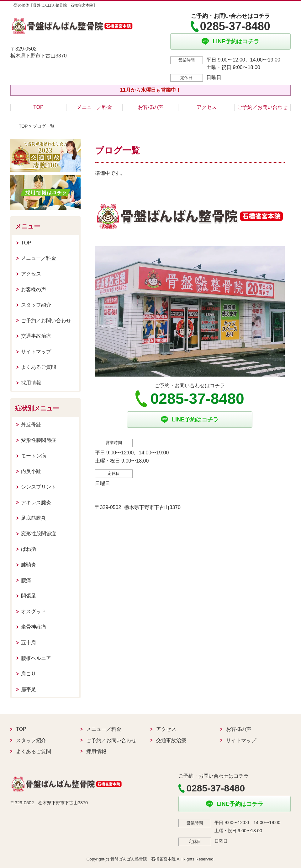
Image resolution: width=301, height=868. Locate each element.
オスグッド (34, 611)
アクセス (207, 107)
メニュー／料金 (94, 107)
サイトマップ (36, 352)
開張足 (29, 596)
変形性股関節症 (39, 534)
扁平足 (29, 689)
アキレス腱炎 (36, 503)
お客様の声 (150, 107)
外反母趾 (31, 425)
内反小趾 (31, 471)
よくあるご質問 (39, 367)
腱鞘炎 (29, 565)
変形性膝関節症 (39, 440)
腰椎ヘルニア (36, 658)
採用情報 (31, 383)
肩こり (29, 674)
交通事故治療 (36, 336)
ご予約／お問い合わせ (262, 107)
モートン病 (34, 456)
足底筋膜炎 (34, 518)
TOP (38, 107)
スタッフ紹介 (36, 305)
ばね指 (29, 549)
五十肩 (29, 643)
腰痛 (26, 580)
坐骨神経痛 (34, 627)
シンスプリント (39, 487)
